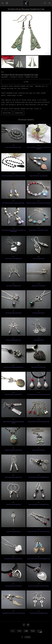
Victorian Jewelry (7, 113)
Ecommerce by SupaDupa (28, 637)
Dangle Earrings (19, 113)
